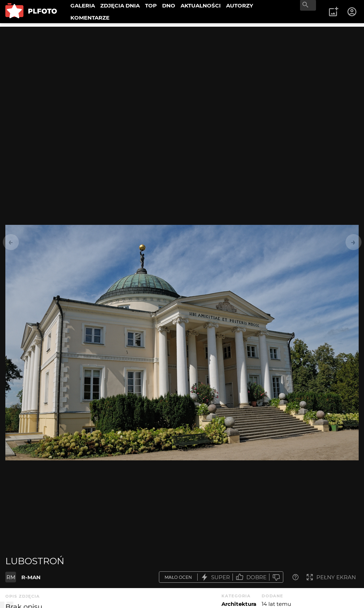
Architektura (239, 604)
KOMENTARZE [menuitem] (90, 18)
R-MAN (31, 577)
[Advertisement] (182, 76)
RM (11, 577)
